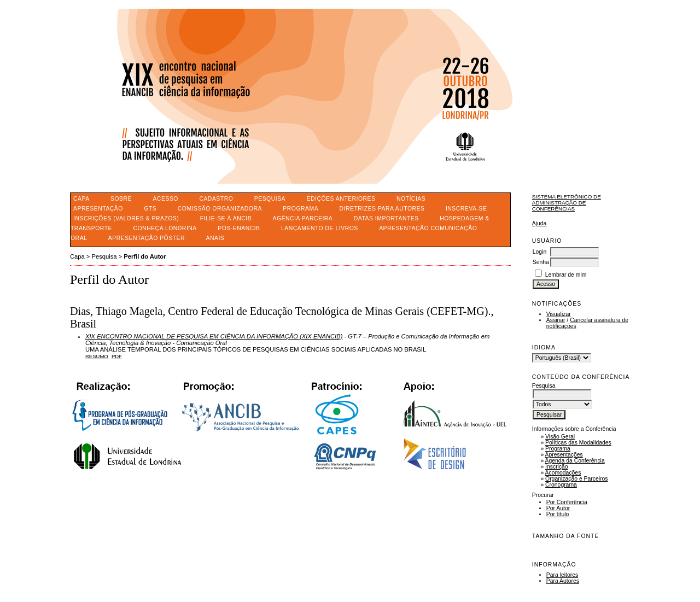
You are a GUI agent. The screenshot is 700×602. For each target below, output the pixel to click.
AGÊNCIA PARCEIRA (303, 218)
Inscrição (557, 467)
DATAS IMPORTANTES (386, 218)
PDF (117, 356)
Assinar (556, 320)
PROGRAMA (301, 209)
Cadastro (216, 199)
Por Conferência (567, 502)
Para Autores (563, 581)
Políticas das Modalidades (578, 443)
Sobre (121, 199)
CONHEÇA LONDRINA (165, 228)
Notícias (411, 199)
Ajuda (539, 223)
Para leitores (562, 575)
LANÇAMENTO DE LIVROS (320, 228)
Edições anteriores (341, 199)
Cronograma (561, 485)
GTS (150, 209)
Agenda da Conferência (575, 461)
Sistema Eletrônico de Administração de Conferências (567, 203)
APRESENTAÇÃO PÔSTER (147, 238)
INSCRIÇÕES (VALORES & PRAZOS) (126, 218)
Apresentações (564, 455)
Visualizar (559, 314)
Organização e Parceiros (576, 479)
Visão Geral (560, 437)
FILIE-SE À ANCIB (226, 218)
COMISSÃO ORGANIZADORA (220, 209)
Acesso (166, 199)
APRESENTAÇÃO (98, 209)
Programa (558, 449)
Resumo (97, 356)
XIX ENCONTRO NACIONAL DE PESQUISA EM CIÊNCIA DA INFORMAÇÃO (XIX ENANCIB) (214, 336)
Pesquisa (270, 199)
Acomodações (563, 473)
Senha (541, 262)
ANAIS (215, 238)
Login (539, 252)
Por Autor (558, 508)
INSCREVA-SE (466, 209)
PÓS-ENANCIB (239, 228)
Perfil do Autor (145, 256)
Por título (558, 514)
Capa (81, 199)
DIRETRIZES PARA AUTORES (382, 209)
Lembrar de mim (566, 275)
